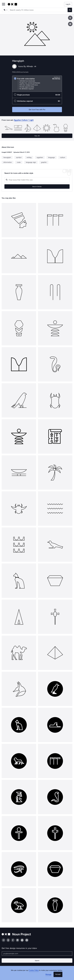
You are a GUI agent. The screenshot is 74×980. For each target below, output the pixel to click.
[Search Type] (5, 10)
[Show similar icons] (70, 24)
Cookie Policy (34, 970)
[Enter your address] (37, 953)
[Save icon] (70, 18)
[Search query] (37, 180)
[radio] (37, 84)
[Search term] (38, 10)
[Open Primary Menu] (4, 4)
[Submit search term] (70, 10)
